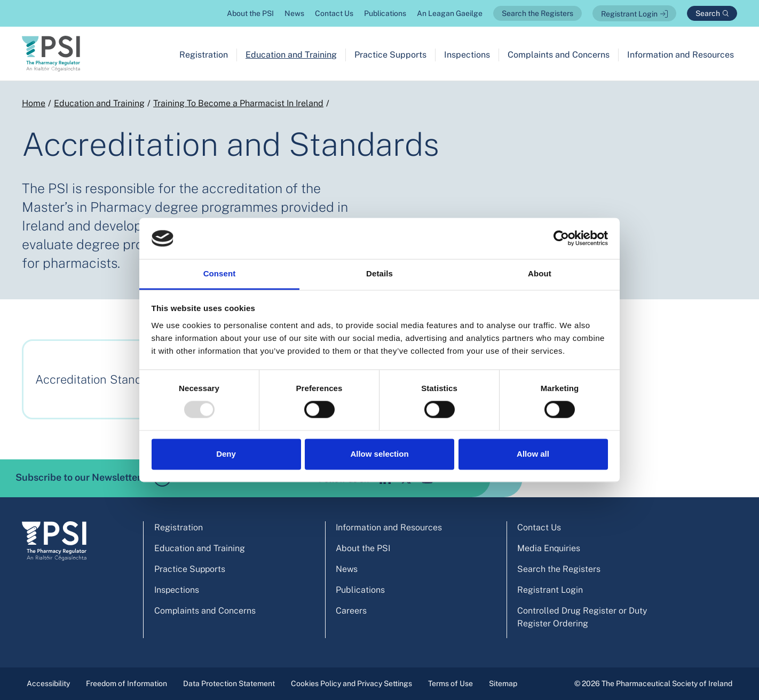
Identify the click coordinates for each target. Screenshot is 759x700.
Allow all (533, 454)
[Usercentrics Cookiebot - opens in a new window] (561, 238)
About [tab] (540, 273)
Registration (204, 55)
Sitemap (503, 683)
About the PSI (250, 13)
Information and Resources (681, 55)
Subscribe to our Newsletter (93, 478)
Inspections (467, 55)
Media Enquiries (549, 548)
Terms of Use (450, 683)
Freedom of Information (127, 683)
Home (34, 103)
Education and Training (291, 55)
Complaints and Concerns (559, 55)
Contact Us (334, 13)
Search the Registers (537, 13)
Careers (351, 611)
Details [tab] (379, 273)
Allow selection (379, 454)
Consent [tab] (220, 273)
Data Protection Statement (229, 683)
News (294, 13)
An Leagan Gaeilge (450, 13)
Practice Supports (390, 55)
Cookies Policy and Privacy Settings (351, 683)
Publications (385, 13)
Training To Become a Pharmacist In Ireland (238, 103)
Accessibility (48, 683)
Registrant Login (629, 14)
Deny (226, 454)
